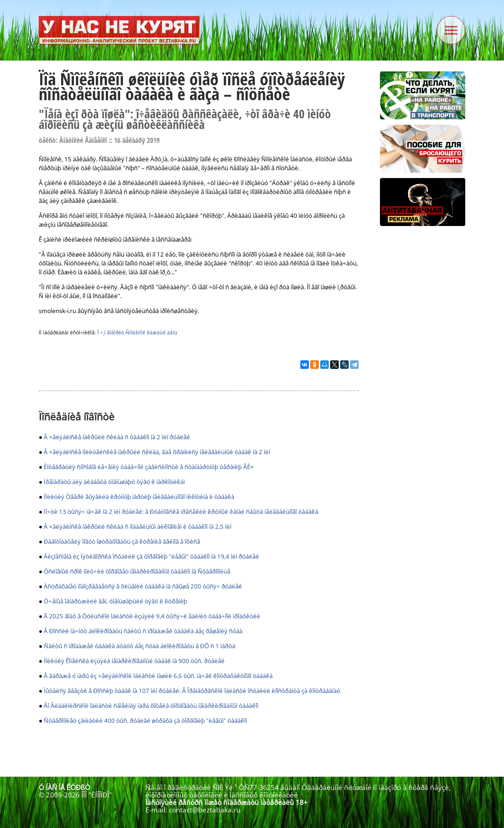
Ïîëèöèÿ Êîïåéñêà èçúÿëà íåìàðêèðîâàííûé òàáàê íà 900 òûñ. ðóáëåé (134, 661)
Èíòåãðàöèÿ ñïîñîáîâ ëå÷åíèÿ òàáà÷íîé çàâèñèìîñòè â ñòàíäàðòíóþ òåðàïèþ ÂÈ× (149, 467)
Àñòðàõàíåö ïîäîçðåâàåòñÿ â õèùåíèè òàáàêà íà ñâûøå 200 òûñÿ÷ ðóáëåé (143, 586)
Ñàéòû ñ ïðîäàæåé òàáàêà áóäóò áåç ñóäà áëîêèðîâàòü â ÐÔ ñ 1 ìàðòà (140, 646)
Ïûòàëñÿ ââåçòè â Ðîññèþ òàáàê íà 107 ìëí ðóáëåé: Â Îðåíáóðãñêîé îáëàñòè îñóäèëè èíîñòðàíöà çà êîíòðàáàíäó (192, 691)
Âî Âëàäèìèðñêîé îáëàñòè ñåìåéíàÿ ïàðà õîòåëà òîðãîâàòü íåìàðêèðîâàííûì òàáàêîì (151, 706)
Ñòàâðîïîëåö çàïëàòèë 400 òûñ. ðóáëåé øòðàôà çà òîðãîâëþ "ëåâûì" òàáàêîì (145, 721)
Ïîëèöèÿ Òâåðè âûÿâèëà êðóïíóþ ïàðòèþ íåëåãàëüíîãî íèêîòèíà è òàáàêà (139, 497)
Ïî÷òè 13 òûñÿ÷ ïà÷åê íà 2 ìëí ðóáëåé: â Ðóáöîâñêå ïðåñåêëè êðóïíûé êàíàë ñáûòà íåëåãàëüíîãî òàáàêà (181, 512)
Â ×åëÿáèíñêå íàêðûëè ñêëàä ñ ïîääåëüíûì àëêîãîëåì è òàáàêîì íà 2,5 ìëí (138, 526)
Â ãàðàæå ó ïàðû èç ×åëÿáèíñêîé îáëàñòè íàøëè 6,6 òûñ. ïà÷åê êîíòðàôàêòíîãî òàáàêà (158, 676)
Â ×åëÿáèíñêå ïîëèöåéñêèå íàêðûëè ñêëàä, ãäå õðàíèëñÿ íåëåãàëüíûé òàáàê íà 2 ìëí (157, 452)
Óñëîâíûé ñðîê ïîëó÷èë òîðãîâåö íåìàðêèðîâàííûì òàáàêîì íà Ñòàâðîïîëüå (137, 571)
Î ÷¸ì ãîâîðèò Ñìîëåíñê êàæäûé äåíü (137, 332)
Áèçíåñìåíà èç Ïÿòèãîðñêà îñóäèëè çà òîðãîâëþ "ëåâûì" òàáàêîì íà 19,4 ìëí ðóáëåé (151, 556)
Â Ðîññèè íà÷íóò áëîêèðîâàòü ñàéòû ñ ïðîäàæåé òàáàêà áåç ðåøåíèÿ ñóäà (143, 631)
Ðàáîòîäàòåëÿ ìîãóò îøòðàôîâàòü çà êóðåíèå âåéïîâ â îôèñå (122, 541)
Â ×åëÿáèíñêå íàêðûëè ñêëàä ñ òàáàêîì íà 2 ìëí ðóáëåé (117, 437)
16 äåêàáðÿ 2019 (137, 140)
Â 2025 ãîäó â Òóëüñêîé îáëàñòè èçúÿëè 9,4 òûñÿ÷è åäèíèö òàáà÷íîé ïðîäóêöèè (152, 616)
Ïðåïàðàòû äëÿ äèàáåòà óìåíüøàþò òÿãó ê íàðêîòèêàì (114, 482)
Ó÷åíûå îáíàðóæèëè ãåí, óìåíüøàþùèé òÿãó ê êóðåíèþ (115, 601)
